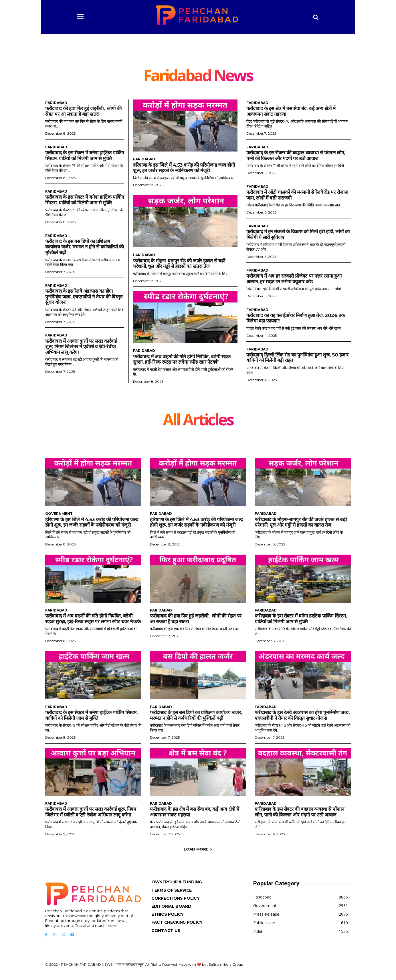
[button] (316, 17)
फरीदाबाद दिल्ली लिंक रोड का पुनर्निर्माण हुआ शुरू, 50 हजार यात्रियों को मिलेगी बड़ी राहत (298, 358)
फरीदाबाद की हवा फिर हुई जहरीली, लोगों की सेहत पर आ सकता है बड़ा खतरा (83, 111)
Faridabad (56, 103)
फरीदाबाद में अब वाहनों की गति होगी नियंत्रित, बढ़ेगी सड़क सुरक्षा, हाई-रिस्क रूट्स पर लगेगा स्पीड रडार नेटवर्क (182, 359)
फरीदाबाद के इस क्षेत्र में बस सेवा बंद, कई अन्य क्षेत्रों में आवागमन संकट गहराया (195, 812)
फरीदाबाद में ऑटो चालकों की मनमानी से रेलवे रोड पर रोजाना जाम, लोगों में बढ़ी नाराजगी (297, 195)
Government (59, 514)
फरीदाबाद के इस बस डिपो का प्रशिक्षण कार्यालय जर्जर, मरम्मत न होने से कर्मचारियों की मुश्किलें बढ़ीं (84, 247)
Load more (198, 849)
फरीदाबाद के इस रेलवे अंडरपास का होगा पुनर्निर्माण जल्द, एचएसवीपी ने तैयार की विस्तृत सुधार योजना (84, 297)
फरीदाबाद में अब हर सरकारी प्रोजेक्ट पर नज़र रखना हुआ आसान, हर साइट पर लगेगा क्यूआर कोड (294, 279)
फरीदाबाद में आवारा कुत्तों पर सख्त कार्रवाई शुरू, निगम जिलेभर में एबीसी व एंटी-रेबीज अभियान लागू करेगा (81, 347)
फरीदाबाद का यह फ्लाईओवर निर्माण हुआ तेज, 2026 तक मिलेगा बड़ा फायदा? (296, 318)
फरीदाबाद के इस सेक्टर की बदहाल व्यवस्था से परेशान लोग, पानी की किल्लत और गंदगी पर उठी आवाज (296, 156)
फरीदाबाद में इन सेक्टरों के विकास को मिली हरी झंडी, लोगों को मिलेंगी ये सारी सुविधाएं (298, 234)
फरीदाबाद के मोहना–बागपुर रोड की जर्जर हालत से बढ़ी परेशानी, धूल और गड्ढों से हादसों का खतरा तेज (179, 264)
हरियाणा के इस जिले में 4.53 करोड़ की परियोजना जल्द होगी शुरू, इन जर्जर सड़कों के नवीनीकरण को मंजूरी (184, 168)
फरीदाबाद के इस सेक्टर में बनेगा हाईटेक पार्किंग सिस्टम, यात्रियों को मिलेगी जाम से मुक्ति (85, 156)
